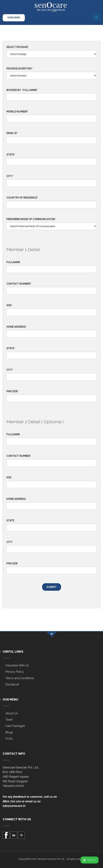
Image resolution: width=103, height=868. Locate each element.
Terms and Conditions (20, 678)
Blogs (9, 732)
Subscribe (14, 18)
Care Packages (15, 726)
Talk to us (90, 860)
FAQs (9, 739)
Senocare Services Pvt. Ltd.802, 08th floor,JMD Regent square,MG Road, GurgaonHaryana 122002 (21, 777)
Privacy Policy (15, 672)
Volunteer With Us (17, 665)
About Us (12, 713)
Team (9, 720)
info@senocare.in (14, 806)
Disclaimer (12, 684)
